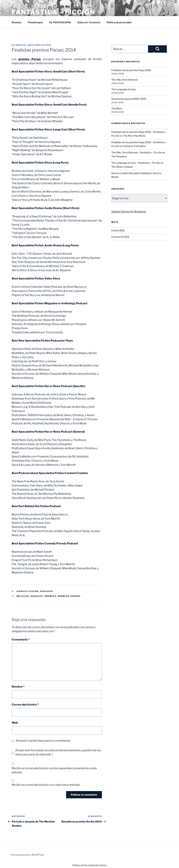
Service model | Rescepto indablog (130, 173)
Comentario (21, 640)
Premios (51, 596)
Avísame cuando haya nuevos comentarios (43, 741)
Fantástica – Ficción (53, 12)
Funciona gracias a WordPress (27, 855)
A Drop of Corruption (134, 146)
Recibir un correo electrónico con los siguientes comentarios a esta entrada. (54, 770)
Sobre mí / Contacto (89, 22)
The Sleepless (119, 156)
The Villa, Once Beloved (124, 80)
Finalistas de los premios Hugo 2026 (131, 70)
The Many (117, 108)
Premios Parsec (69, 596)
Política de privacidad (119, 22)
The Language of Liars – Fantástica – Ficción (136, 163)
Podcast (37, 596)
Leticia (46, 45)
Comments (120, 237)
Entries (118, 230)
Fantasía (47, 591)
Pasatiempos (35, 22)
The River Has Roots (134, 136)
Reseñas (17, 22)
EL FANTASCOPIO (60, 22)
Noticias (23, 596)
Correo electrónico (25, 705)
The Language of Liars (124, 89)
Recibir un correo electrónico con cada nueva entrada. (46, 785)
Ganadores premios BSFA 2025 (129, 99)
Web (15, 723)
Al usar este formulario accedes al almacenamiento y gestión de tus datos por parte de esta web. (58, 752)
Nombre (18, 687)
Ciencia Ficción (28, 591)
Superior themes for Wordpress (129, 211)
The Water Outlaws (122, 167)
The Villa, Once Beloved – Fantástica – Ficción (137, 152)
